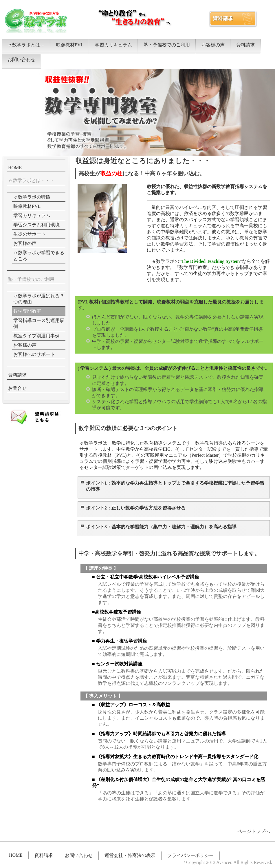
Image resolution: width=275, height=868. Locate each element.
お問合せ (17, 388)
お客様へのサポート (34, 354)
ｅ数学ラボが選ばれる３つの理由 (39, 299)
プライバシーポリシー (190, 855)
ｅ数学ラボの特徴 (32, 197)
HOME (15, 168)
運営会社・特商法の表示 (130, 855)
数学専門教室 (27, 311)
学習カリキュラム (113, 45)
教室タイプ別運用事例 (36, 336)
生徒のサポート (30, 234)
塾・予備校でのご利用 (167, 45)
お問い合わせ (21, 60)
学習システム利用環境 (36, 225)
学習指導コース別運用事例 (39, 323)
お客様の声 (213, 45)
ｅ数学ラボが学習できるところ (39, 256)
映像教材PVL (70, 45)
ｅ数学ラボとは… (26, 45)
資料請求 (245, 45)
